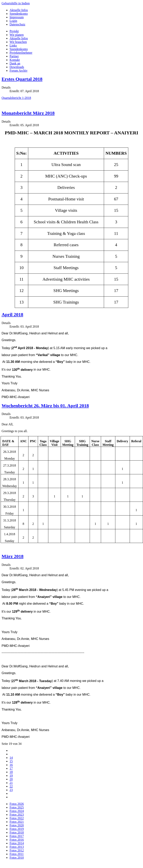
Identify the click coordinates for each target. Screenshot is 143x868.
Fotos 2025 (17, 807)
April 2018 (12, 314)
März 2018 (13, 556)
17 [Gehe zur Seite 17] (11, 768)
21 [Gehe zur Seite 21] (11, 783)
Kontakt (15, 60)
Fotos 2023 (17, 815)
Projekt (14, 31)
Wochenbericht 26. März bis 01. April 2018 (45, 406)
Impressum (17, 17)
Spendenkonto (19, 14)
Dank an (15, 63)
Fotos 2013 (17, 847)
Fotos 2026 (17, 804)
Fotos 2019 (17, 829)
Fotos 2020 (17, 825)
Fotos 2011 (17, 854)
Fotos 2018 (17, 832)
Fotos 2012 (17, 850)
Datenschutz (17, 24)
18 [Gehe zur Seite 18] (11, 772)
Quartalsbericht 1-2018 (16, 98)
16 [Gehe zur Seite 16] (11, 765)
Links (13, 45)
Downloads (17, 67)
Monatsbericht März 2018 (28, 113)
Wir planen (17, 35)
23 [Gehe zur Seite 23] (11, 790)
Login (13, 21)
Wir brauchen (18, 42)
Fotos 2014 (17, 843)
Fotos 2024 (17, 811)
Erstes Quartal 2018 (22, 79)
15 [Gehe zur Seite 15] (11, 761)
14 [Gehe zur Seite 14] (11, 758)
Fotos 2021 (17, 822)
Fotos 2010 (17, 858)
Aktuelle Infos (19, 10)
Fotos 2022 (17, 818)
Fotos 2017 (17, 836)
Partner (14, 56)
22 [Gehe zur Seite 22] (11, 786)
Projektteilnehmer (21, 53)
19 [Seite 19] (11, 776)
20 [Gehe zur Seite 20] (11, 779)
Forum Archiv (18, 71)
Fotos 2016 (17, 840)
